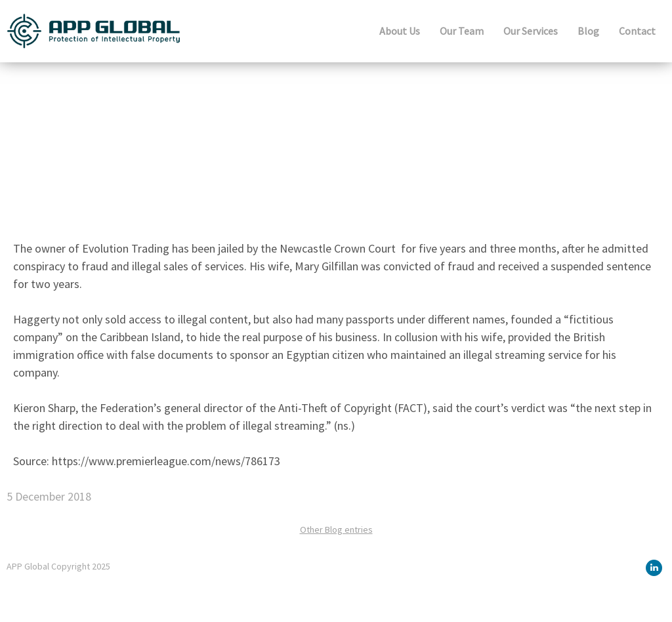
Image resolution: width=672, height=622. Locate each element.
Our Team (462, 31)
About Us (400, 31)
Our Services (531, 31)
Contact (637, 31)
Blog (588, 31)
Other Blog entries (336, 529)
